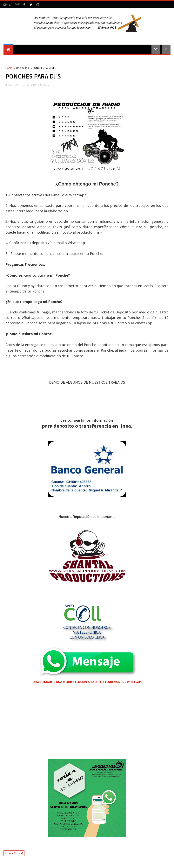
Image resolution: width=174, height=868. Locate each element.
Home (9, 68)
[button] (87, 661)
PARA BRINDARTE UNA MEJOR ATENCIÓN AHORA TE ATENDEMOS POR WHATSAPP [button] (87, 682)
